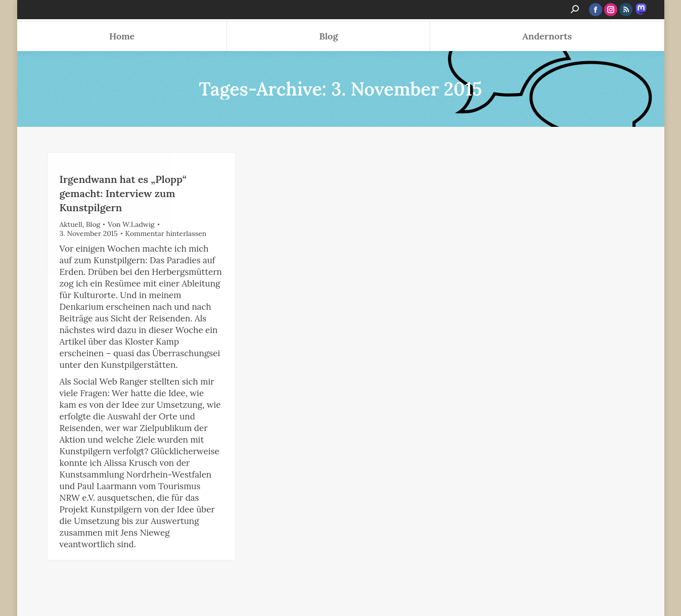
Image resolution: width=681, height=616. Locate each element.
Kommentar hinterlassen (166, 233)
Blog (93, 224)
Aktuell (71, 224)
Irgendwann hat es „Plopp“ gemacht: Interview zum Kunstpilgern (123, 193)
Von (131, 224)
